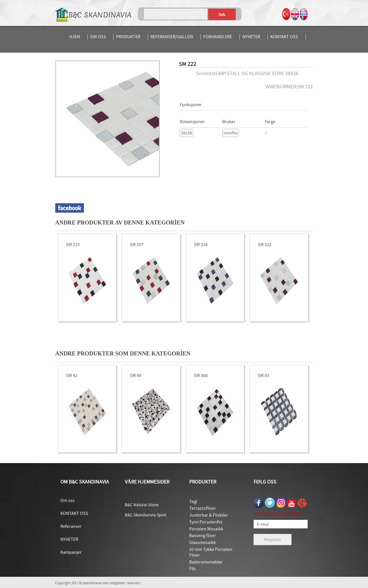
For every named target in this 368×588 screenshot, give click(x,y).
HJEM (75, 37)
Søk (222, 14)
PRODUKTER (128, 37)
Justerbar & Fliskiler (209, 515)
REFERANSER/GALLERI (172, 37)
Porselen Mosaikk (206, 529)
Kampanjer (71, 552)
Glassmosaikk (203, 543)
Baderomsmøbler (206, 562)
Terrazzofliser (203, 508)
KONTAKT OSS (284, 37)
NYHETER (251, 37)
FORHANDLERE (218, 37)
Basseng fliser (203, 536)
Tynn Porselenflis (206, 522)
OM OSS (98, 37)
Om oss (68, 501)
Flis (192, 569)
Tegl (193, 502)
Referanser (71, 526)
